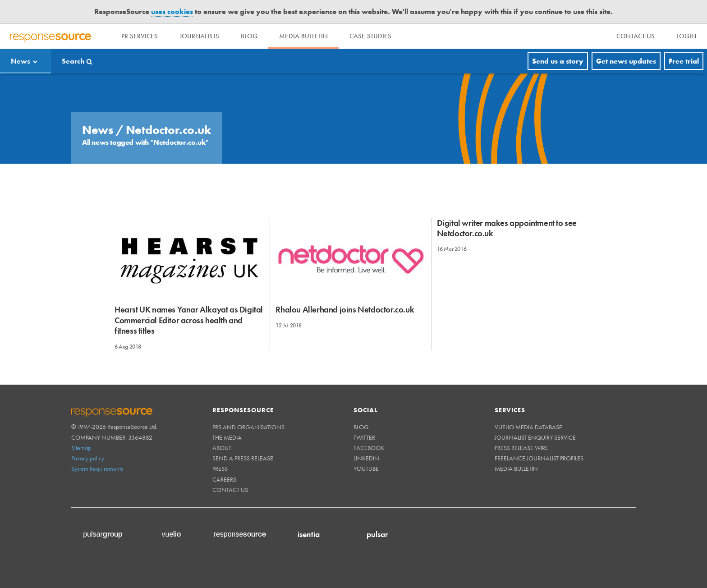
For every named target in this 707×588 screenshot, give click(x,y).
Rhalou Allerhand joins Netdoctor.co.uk (345, 310)
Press (220, 469)
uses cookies (172, 11)
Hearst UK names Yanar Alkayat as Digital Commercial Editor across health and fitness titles (189, 320)
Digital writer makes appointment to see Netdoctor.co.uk (507, 228)
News (21, 61)
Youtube (366, 469)
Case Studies (370, 36)
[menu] (636, 36)
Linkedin (366, 458)
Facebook (369, 448)
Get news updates (626, 61)
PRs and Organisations (248, 427)
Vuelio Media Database (528, 427)
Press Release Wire (521, 448)
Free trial (684, 61)
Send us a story (558, 61)
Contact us (230, 490)
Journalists (199, 36)
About (222, 448)
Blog (249, 36)
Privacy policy (88, 458)
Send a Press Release (243, 458)
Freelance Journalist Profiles (539, 458)
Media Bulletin (303, 36)
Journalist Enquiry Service (535, 437)
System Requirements (97, 469)
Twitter (364, 437)
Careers (224, 479)
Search (73, 61)
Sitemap (81, 448)
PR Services (140, 36)
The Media (227, 437)
